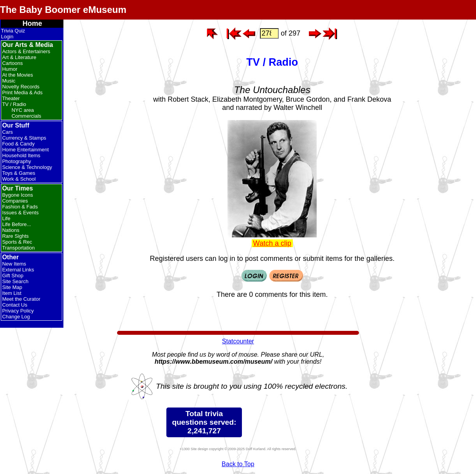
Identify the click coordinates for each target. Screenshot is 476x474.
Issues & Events (20, 213)
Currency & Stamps (24, 138)
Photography (16, 161)
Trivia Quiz (13, 31)
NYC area (23, 110)
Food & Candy (18, 144)
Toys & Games (19, 173)
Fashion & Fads (20, 207)
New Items (14, 264)
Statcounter (238, 341)
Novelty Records (21, 87)
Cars (7, 132)
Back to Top (238, 464)
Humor (10, 69)
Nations (11, 230)
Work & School (19, 179)
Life (6, 218)
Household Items (21, 155)
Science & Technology (27, 167)
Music (9, 81)
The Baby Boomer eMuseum (63, 10)
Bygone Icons (17, 195)
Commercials (26, 116)
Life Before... (16, 224)
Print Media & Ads (22, 92)
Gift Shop (13, 276)
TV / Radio (14, 104)
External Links (18, 270)
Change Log (16, 317)
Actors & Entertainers (26, 51)
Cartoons (12, 63)
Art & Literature (19, 57)
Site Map (12, 287)
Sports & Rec (17, 242)
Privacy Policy (18, 311)
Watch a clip (272, 243)
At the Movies (17, 75)
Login (7, 37)
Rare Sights (15, 236)
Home (32, 23)
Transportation (18, 248)
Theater (11, 98)
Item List (12, 293)
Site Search (15, 281)
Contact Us (14, 305)
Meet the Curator (21, 299)
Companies (15, 201)
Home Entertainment (25, 150)
